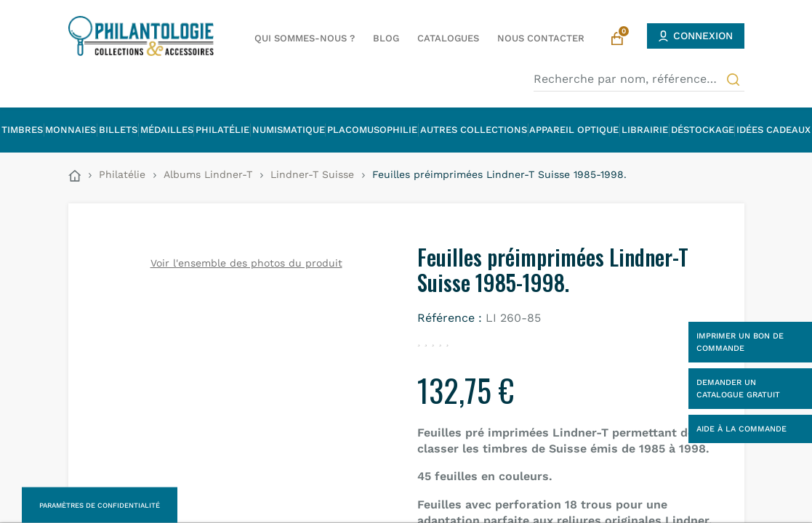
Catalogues (448, 38)
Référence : (450, 318)
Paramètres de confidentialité (100, 505)
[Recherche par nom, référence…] (639, 79)
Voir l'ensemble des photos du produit (246, 263)
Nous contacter (541, 38)
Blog (386, 38)
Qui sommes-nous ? (305, 38)
